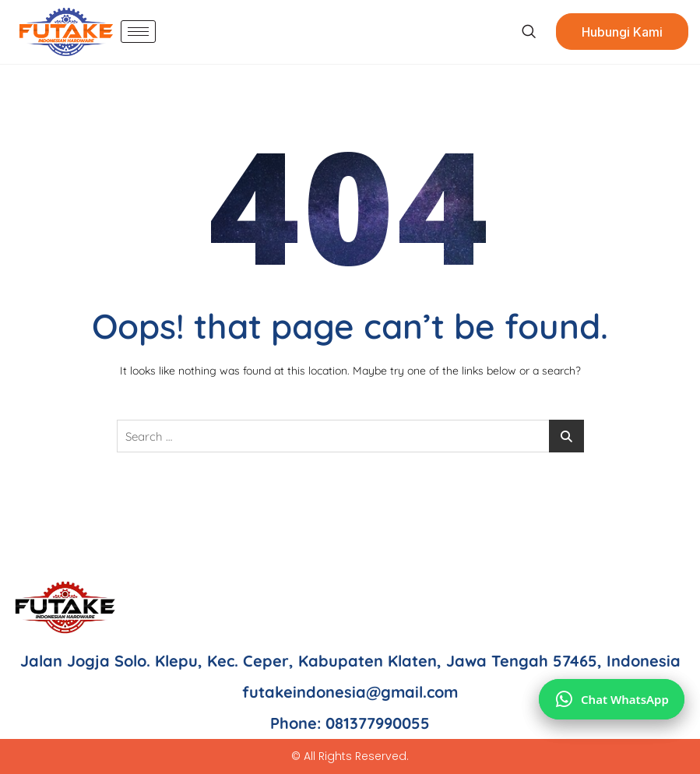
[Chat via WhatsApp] (612, 699)
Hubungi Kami (622, 32)
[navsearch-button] (528, 32)
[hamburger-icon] (138, 32)
